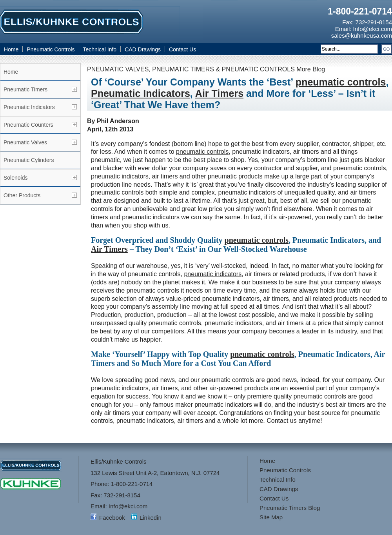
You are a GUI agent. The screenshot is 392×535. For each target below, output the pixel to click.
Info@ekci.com (373, 29)
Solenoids (16, 178)
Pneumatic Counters (28, 125)
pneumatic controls (341, 82)
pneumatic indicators (120, 176)
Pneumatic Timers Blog (290, 508)
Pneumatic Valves (25, 142)
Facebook (112, 518)
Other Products (22, 195)
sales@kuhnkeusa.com (362, 35)
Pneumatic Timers (25, 89)
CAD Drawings (143, 49)
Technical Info (100, 49)
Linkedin (151, 518)
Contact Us (182, 49)
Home (11, 49)
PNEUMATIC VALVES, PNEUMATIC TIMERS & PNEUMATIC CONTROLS (191, 69)
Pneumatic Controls (51, 49)
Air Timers (219, 93)
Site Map (271, 517)
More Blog (311, 69)
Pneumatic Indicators (29, 107)
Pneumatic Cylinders (29, 160)
